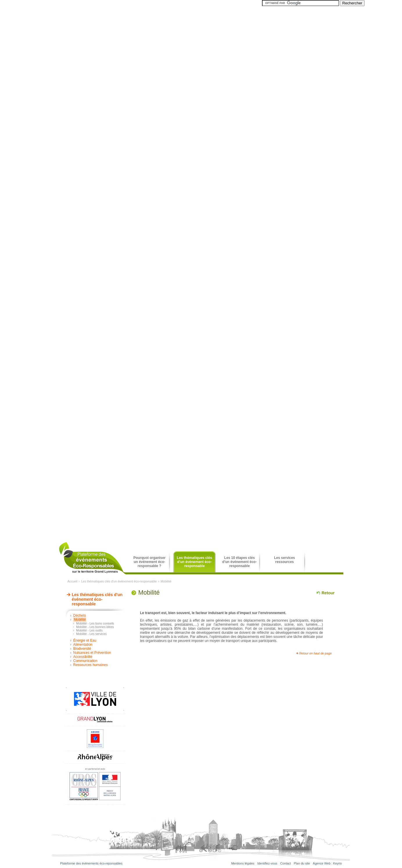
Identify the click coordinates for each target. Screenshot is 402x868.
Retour (328, 593)
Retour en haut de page (315, 653)
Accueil (72, 581)
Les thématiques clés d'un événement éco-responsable (119, 581)
